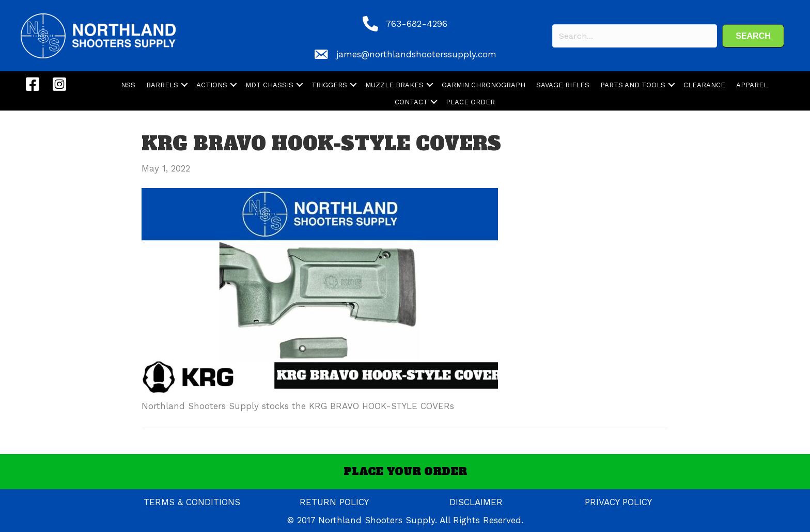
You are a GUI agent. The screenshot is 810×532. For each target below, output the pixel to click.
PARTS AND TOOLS (633, 85)
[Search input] (635, 36)
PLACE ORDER (470, 102)
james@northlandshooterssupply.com (416, 54)
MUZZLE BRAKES (394, 85)
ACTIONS (212, 85)
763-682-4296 (417, 24)
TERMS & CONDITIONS (192, 502)
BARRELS (162, 85)
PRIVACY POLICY (618, 502)
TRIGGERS (329, 85)
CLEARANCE (704, 85)
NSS (128, 85)
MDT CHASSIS (269, 85)
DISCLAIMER (476, 502)
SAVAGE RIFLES (563, 85)
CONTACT (411, 102)
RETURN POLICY (334, 502)
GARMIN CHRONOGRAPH (484, 85)
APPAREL (752, 85)
